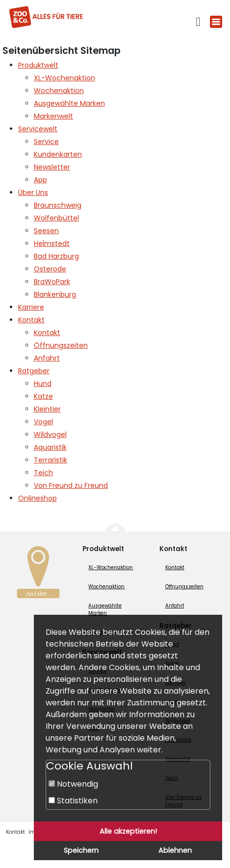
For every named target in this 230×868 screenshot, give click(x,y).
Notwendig (73, 784)
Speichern (81, 850)
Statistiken (73, 801)
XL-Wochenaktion (111, 567)
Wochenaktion (106, 587)
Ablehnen (175, 850)
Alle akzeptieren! (128, 831)
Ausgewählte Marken (105, 609)
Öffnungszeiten (184, 587)
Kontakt (175, 567)
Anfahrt (175, 606)
